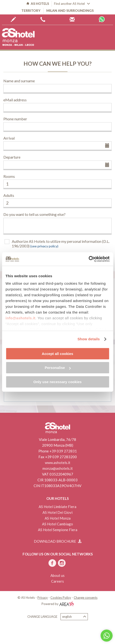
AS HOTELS (38, 3)
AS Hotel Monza (58, 518)
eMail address (15, 100)
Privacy (43, 598)
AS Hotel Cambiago (57, 524)
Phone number (15, 119)
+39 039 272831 (63, 451)
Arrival (9, 138)
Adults (9, 195)
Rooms (9, 176)
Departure (12, 157)
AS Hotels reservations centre (72, 19)
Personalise (58, 368)
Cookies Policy (61, 598)
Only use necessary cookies (57, 382)
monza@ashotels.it (58, 468)
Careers (57, 581)
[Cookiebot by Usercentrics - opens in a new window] (88, 259)
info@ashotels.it (20, 318)
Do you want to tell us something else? (34, 214)
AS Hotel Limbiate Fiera (57, 507)
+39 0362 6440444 (43, 19)
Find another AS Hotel (72, 4)
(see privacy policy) (44, 246)
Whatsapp (102, 19)
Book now (13, 19)
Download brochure (58, 541)
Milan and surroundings (70, 10)
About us (57, 575)
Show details (89, 339)
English (74, 617)
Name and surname (19, 81)
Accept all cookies (57, 354)
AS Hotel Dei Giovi (57, 512)
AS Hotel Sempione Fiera (58, 530)
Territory (31, 10)
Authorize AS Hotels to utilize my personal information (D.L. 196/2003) (61, 244)
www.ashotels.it (58, 463)
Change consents (86, 598)
